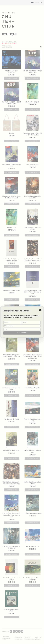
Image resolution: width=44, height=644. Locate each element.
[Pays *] (22, 329)
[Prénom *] (13, 323)
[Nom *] (31, 323)
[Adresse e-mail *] (22, 326)
